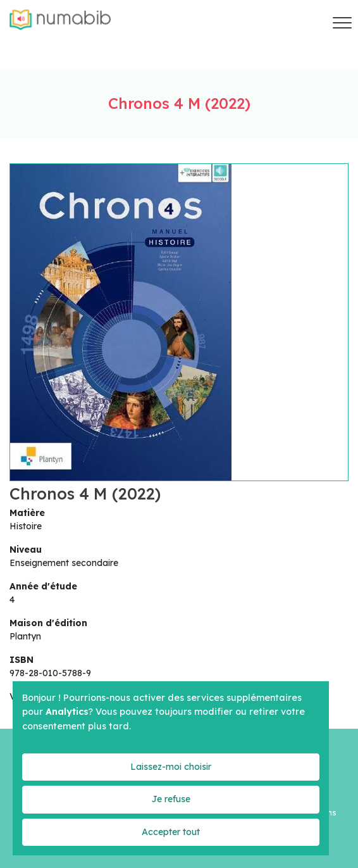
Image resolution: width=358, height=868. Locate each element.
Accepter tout (171, 832)
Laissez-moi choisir (171, 767)
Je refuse (171, 799)
